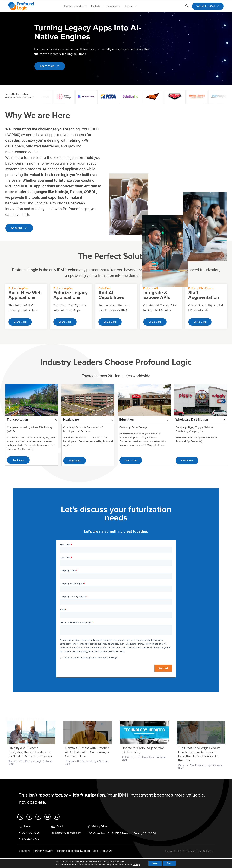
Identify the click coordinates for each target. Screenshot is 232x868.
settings (133, 864)
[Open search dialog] (187, 6)
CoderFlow (104, 288)
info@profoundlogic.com (66, 833)
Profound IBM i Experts (201, 288)
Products (97, 6)
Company (131, 6)
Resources (114, 6)
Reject (171, 863)
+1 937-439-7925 (29, 833)
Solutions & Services (76, 6)
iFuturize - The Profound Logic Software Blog (30, 763)
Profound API (151, 288)
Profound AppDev (18, 288)
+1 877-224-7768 (29, 839)
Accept (154, 863)
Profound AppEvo (63, 288)
